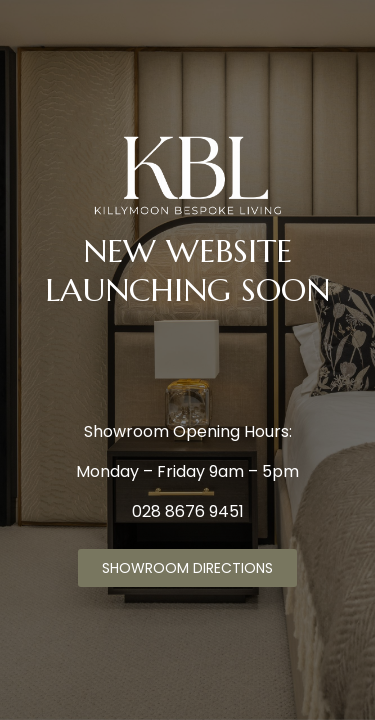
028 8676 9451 (188, 511)
